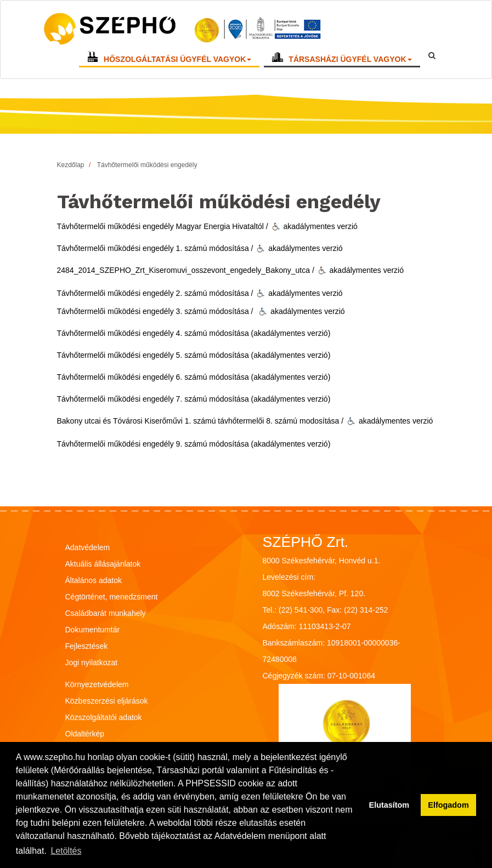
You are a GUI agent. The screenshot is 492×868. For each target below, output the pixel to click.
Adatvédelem (88, 547)
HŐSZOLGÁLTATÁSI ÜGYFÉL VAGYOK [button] (177, 61)
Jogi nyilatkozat (92, 663)
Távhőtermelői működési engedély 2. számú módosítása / (155, 293)
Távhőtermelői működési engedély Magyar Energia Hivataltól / (163, 226)
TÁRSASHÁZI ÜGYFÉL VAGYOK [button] (350, 61)
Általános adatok (94, 580)
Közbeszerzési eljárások (107, 701)
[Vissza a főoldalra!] (183, 31)
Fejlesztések (87, 646)
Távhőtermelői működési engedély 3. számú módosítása (153, 311)
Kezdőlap (71, 165)
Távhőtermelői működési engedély (147, 165)
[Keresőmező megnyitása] (432, 55)
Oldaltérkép (85, 734)
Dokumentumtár (93, 630)
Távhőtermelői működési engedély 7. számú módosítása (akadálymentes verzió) (194, 399)
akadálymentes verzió (314, 226)
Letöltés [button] (66, 851)
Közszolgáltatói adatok (104, 717)
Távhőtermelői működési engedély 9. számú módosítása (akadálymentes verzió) (194, 444)
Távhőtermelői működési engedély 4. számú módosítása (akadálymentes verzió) (194, 333)
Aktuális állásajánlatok (103, 564)
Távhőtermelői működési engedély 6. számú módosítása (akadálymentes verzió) (194, 377)
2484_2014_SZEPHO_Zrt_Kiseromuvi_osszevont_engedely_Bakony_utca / (186, 270)
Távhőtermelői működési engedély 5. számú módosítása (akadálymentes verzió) (194, 355)
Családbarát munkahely (106, 613)
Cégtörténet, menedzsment (112, 597)
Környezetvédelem (97, 684)
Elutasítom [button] (389, 805)
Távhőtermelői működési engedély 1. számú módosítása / (155, 248)
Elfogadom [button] (448, 805)
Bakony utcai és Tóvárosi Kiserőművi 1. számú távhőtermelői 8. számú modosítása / (200, 421)
